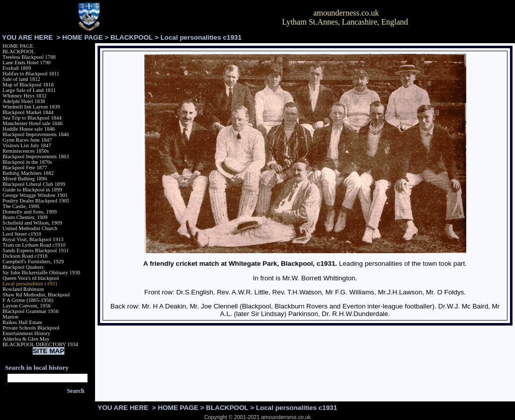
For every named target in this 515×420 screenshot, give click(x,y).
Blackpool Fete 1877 (25, 168)
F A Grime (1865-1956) (28, 300)
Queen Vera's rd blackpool (31, 278)
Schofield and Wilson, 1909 (32, 223)
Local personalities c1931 (30, 284)
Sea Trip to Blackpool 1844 (32, 118)
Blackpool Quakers (23, 267)
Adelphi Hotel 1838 (24, 101)
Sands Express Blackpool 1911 (36, 250)
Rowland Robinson (23, 289)
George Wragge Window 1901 (35, 195)
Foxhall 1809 (17, 68)
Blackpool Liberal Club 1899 (34, 184)
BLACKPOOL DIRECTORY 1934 (40, 344)
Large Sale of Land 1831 (29, 90)
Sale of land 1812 (21, 79)
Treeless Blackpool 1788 (29, 57)
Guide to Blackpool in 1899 (32, 190)
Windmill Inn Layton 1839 (31, 107)
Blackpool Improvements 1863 (36, 156)
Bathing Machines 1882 (28, 173)
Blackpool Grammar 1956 (30, 311)
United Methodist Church (30, 228)
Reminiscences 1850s (26, 151)
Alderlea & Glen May (26, 339)
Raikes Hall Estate (22, 322)
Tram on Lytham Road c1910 (34, 245)
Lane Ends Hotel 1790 (27, 63)
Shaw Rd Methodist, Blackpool (36, 295)
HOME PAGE (82, 37)
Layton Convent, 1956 (27, 306)
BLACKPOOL (132, 37)
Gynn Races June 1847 (27, 140)
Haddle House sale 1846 (29, 129)
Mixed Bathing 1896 (25, 179)
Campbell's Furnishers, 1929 (33, 261)
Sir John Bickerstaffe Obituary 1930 (41, 273)
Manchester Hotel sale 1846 (32, 123)
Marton (10, 317)
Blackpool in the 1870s (27, 162)
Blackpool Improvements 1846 (36, 134)
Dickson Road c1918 (25, 256)
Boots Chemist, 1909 (25, 217)
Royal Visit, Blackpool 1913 (33, 239)
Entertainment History (26, 333)
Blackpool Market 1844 (28, 112)
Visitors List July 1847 (27, 145)
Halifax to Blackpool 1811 (31, 74)
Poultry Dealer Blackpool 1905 (36, 201)
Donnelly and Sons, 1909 (30, 212)
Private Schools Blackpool (31, 328)
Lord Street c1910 (22, 234)
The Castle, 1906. (21, 206)
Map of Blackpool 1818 (28, 85)
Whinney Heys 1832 (25, 96)
